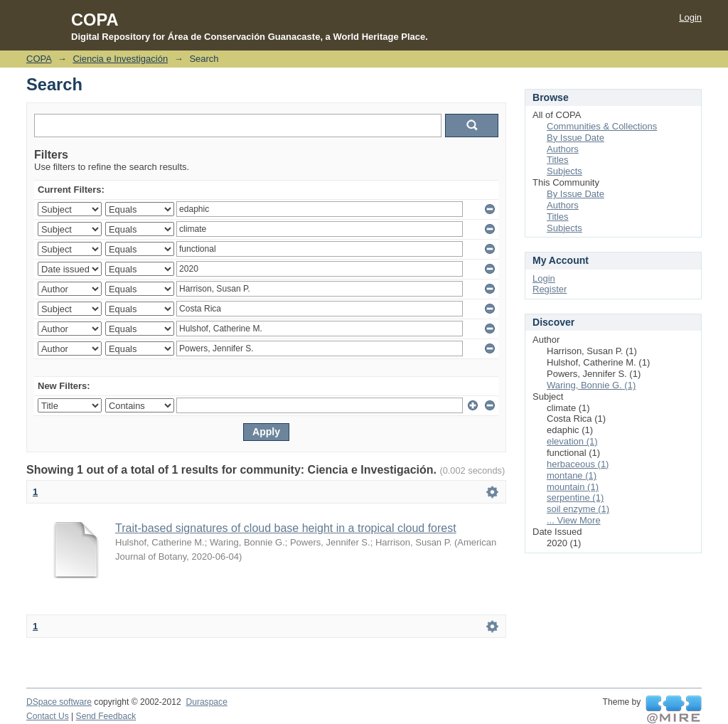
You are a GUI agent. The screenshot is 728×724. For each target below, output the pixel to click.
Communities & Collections (602, 126)
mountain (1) (573, 487)
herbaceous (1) (578, 464)
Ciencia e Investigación (120, 59)
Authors (563, 149)
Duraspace (206, 702)
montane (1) (572, 475)
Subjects (564, 171)
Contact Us (48, 716)
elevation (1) (572, 441)
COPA (39, 59)
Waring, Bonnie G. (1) (591, 385)
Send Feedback (106, 716)
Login (690, 17)
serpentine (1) (575, 497)
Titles (558, 160)
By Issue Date (576, 138)
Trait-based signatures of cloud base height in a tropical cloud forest (286, 528)
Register (550, 289)
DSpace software (59, 702)
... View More (574, 520)
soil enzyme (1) (578, 509)
